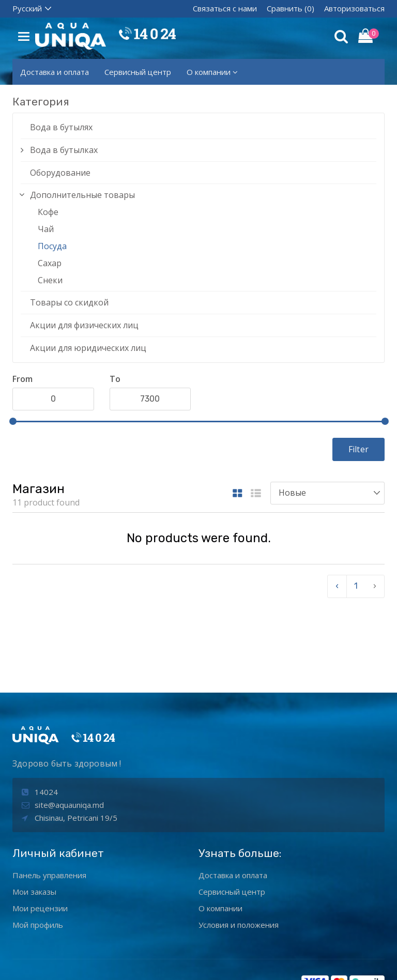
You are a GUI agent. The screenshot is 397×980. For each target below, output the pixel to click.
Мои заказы (34, 825)
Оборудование (60, 173)
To (115, 379)
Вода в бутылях (61, 127)
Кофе (48, 212)
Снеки (50, 280)
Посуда (52, 246)
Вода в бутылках (64, 150)
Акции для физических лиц (84, 325)
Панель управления (49, 809)
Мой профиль (38, 859)
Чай (46, 229)
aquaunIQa (175, 963)
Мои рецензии (40, 842)
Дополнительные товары (82, 195)
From (22, 379)
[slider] (13, 421)
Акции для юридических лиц (88, 348)
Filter (358, 449)
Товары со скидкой (69, 302)
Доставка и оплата (55, 72)
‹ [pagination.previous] (337, 586)
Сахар (50, 263)
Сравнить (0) (291, 8)
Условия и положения (239, 859)
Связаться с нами (225, 8)
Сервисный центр (138, 72)
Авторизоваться (354, 8)
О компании (212, 72)
